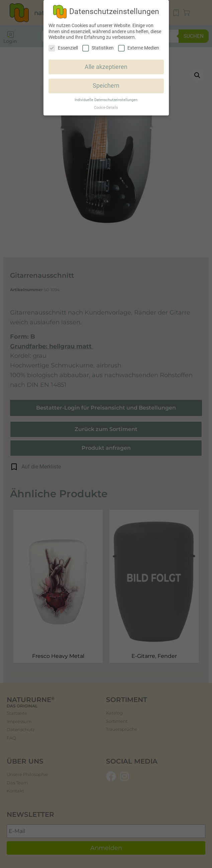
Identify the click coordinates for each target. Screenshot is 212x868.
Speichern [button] (106, 86)
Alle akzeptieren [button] (106, 67)
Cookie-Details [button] (106, 108)
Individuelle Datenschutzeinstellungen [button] (106, 100)
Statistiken (98, 48)
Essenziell (63, 48)
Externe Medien (139, 48)
